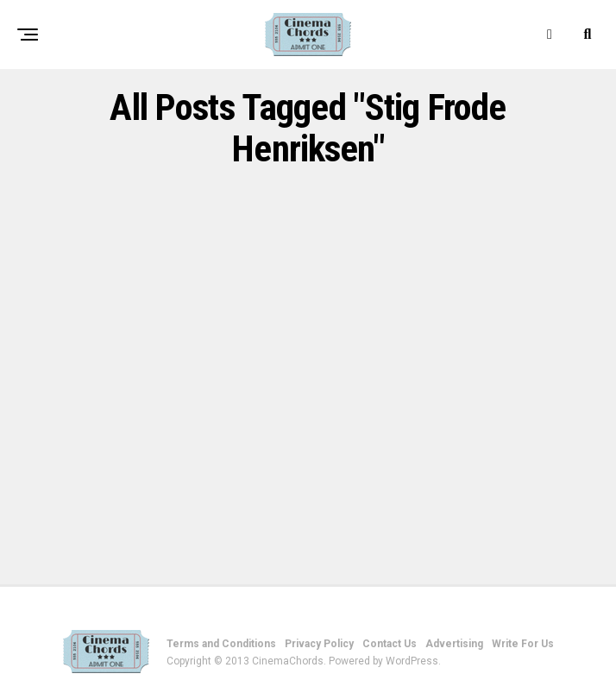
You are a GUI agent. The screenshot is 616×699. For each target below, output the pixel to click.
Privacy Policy (319, 644)
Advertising (454, 644)
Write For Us (523, 644)
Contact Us (390, 644)
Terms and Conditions (221, 644)
